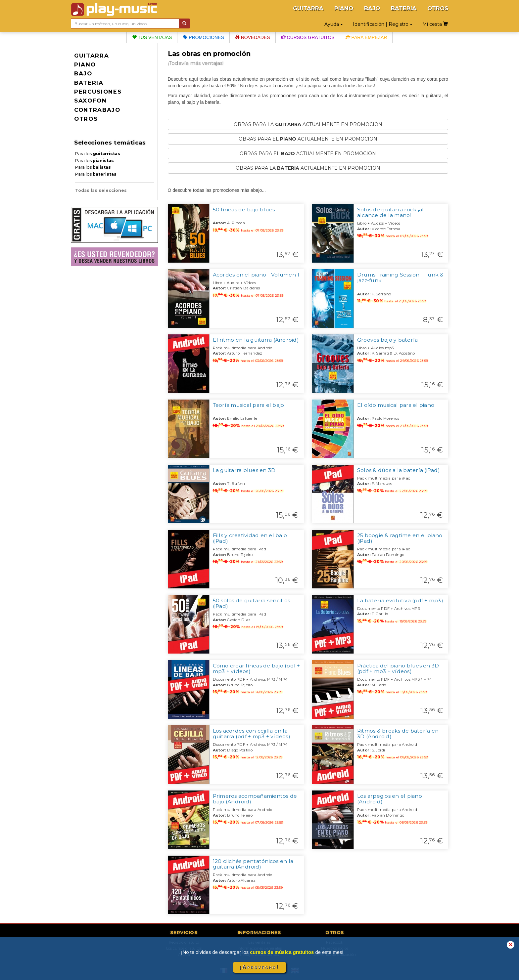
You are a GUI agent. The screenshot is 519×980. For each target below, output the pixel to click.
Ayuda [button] (334, 24)
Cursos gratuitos (308, 37)
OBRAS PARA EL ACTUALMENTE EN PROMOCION (308, 139)
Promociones (203, 37)
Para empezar (366, 37)
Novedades (253, 37)
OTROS (438, 8)
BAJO (372, 8)
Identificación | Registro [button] (383, 24)
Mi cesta (435, 24)
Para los (98, 154)
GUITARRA (308, 8)
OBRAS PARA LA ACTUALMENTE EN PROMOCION (308, 124)
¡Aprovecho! (259, 967)
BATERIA (404, 8)
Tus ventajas (152, 37)
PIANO (344, 8)
